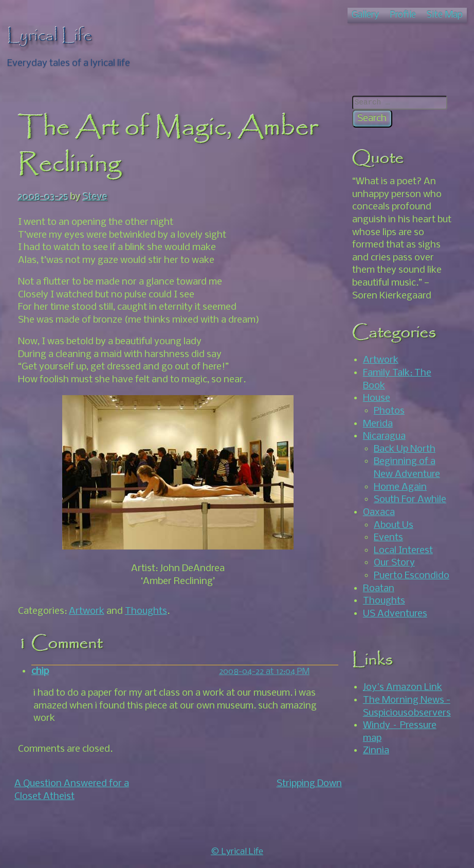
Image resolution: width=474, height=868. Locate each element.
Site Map (445, 15)
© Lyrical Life (237, 852)
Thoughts (146, 611)
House (377, 398)
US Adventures (395, 614)
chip (40, 671)
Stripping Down (309, 784)
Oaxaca (379, 512)
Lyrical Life (50, 36)
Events (388, 538)
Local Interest (403, 551)
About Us (394, 525)
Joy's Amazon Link (403, 687)
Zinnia (376, 751)
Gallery (365, 15)
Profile (403, 15)
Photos (389, 411)
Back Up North (405, 449)
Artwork (87, 611)
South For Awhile (410, 500)
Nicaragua (384, 436)
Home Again (400, 487)
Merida (378, 424)
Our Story (394, 563)
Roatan (379, 589)
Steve (95, 197)
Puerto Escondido (412, 576)
